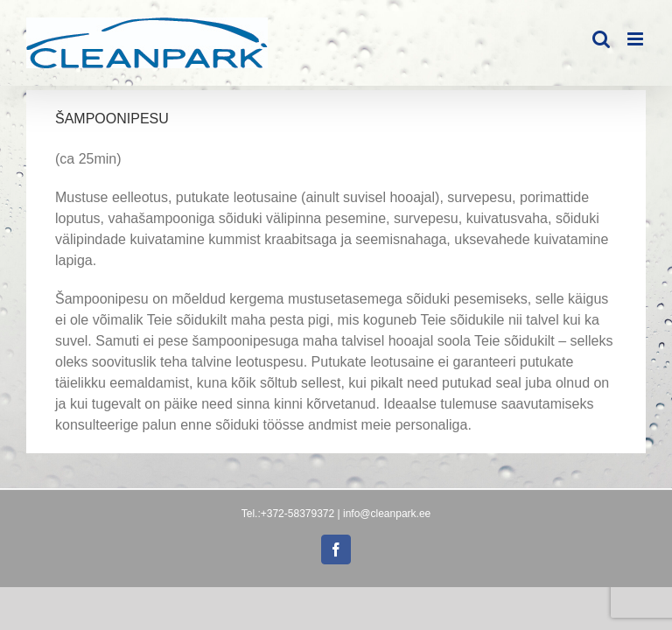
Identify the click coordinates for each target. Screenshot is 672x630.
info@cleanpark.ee (387, 514)
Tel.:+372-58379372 (288, 514)
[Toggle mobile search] (601, 39)
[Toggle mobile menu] (637, 39)
